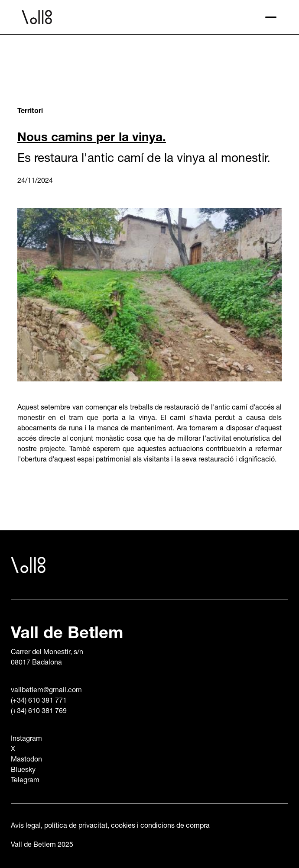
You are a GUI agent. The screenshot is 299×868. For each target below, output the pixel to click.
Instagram (26, 739)
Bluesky (23, 771)
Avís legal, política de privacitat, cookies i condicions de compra (110, 826)
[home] (139, 17)
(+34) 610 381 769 (39, 712)
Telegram (25, 781)
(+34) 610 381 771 (39, 701)
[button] (271, 17)
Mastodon (26, 760)
